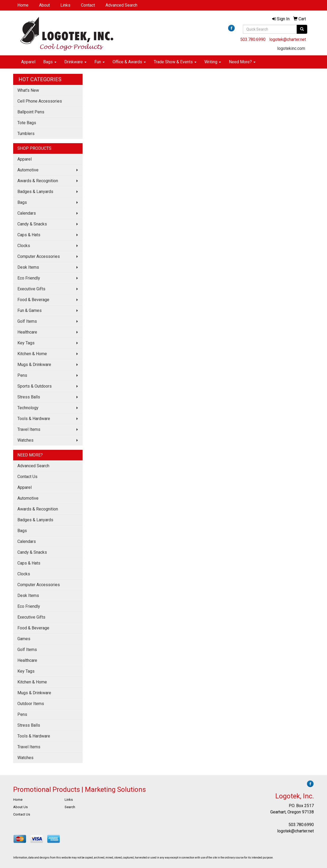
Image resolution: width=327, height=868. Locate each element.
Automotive (28, 170)
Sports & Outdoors (35, 386)
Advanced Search (121, 5)
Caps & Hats (29, 235)
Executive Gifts (31, 289)
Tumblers (26, 134)
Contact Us (27, 477)
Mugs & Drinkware (34, 365)
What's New (28, 90)
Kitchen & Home (32, 354)
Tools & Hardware (34, 419)
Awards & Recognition (38, 181)
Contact (88, 5)
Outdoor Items (31, 704)
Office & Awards (129, 62)
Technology (28, 408)
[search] (302, 29)
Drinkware (75, 62)
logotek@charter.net (288, 39)
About (44, 5)
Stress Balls (29, 397)
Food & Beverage (33, 300)
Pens (22, 375)
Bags (50, 62)
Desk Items (28, 267)
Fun (100, 62)
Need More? (242, 62)
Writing (213, 62)
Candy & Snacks (32, 224)
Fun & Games (30, 310)
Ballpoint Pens (31, 112)
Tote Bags (27, 123)
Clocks (24, 246)
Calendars (27, 213)
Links (65, 5)
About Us (20, 807)
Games (24, 639)
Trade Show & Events (175, 62)
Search (70, 807)
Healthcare (27, 332)
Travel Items (29, 429)
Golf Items (27, 321)
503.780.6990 (253, 39)
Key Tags (26, 343)
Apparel (28, 62)
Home (23, 5)
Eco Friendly (29, 278)
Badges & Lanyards (35, 192)
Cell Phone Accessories (40, 101)
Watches (25, 440)
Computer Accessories (39, 256)
